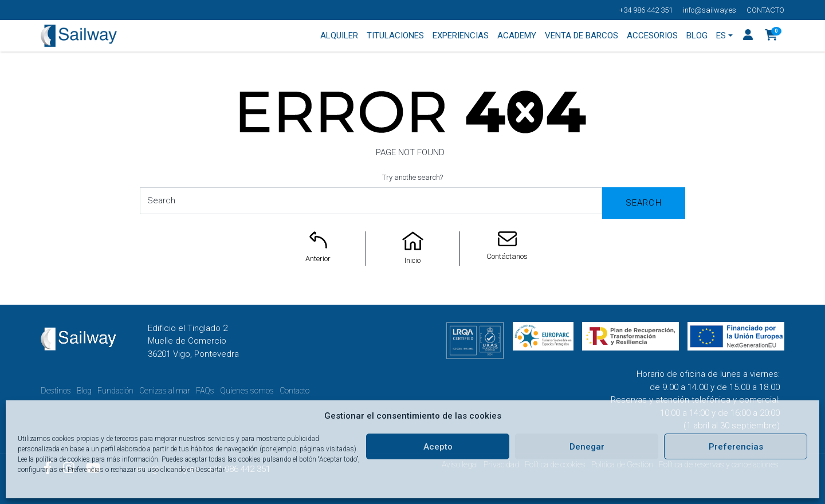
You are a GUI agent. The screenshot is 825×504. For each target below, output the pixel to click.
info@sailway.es (710, 10)
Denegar (587, 447)
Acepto (438, 447)
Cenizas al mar (165, 391)
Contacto (765, 10)
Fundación (115, 391)
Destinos (56, 391)
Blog (84, 391)
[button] (771, 36)
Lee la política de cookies (54, 459)
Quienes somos (247, 391)
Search (644, 203)
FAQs (205, 391)
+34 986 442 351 (646, 10)
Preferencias (736, 447)
